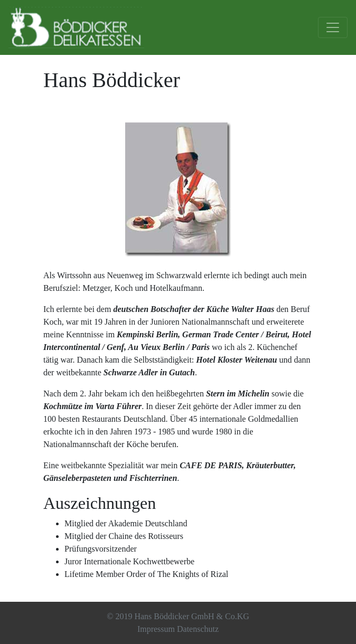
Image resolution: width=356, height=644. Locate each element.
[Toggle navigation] (333, 27)
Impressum (156, 629)
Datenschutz (198, 629)
